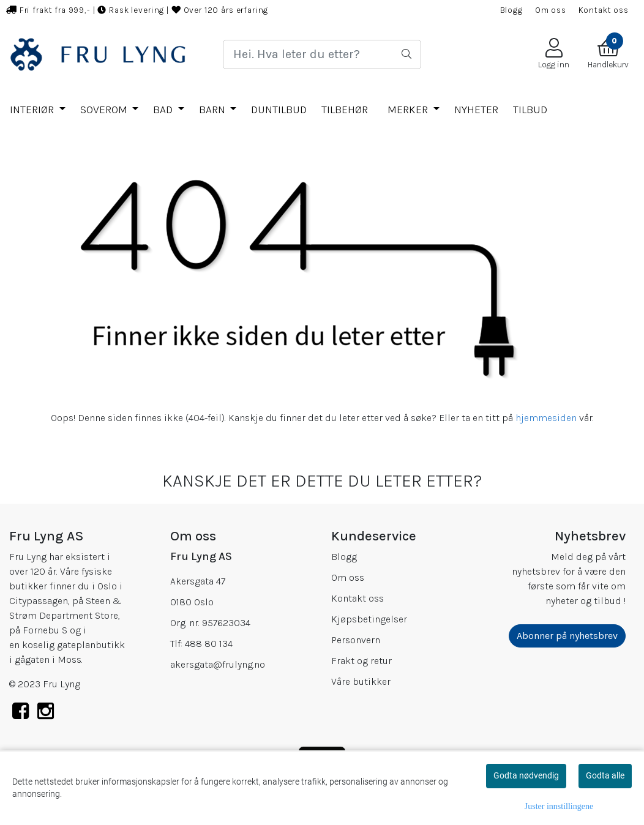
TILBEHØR (345, 110)
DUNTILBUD (279, 110)
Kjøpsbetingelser (369, 619)
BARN (213, 110)
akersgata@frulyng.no (218, 664)
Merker (409, 110)
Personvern (356, 640)
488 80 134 (209, 644)
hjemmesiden (546, 418)
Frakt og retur (361, 661)
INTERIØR (33, 110)
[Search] (322, 54)
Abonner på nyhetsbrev (567, 636)
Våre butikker (361, 681)
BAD (164, 110)
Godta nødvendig (526, 775)
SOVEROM (105, 110)
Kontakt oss (604, 10)
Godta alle (605, 775)
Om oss (551, 10)
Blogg (511, 10)
